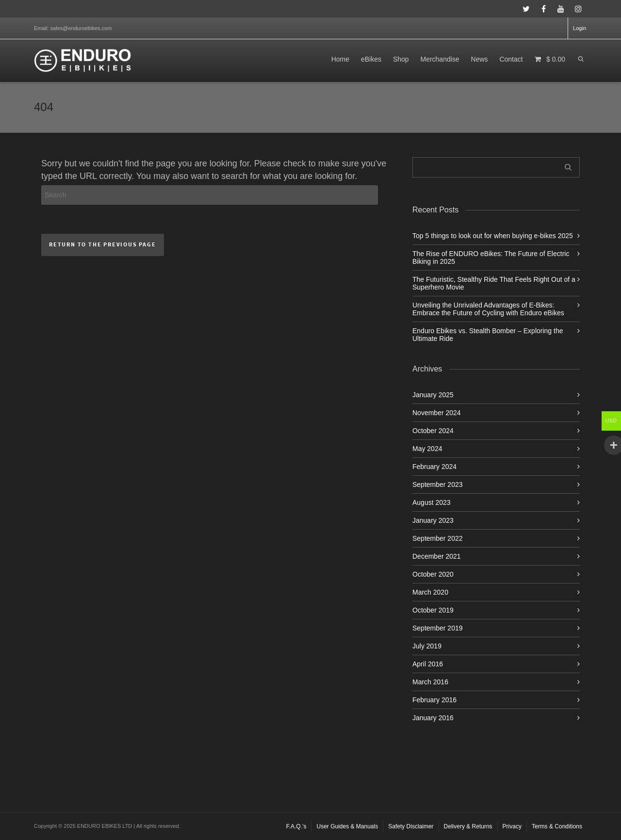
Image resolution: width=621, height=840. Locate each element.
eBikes (371, 59)
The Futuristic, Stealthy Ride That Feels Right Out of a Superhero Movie (494, 283)
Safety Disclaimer (411, 826)
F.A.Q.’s (296, 826)
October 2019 (433, 610)
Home (340, 59)
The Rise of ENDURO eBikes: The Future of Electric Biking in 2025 (491, 258)
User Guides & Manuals (347, 826)
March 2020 (430, 592)
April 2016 (428, 664)
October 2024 (433, 431)
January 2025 (433, 395)
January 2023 (433, 520)
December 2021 (437, 556)
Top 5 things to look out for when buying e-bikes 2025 (493, 236)
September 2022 (438, 538)
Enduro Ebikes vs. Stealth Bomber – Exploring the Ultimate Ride (488, 335)
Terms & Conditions (557, 826)
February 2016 (434, 700)
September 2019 (438, 628)
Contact (511, 59)
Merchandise (440, 59)
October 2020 (433, 574)
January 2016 (433, 718)
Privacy (512, 826)
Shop (401, 59)
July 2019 (427, 646)
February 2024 (434, 467)
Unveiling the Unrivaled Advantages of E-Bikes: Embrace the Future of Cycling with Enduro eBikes (488, 309)
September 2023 (438, 485)
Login (580, 28)
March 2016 (430, 682)
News (480, 59)
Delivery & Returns (468, 826)
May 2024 (427, 449)
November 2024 (437, 413)
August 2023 (432, 502)
